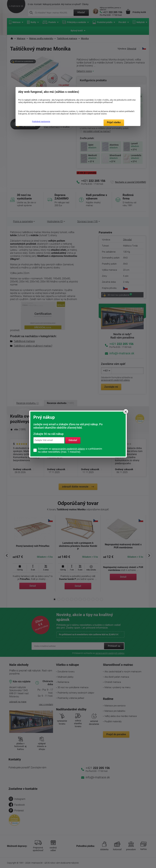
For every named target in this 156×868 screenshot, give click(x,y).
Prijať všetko (114, 122)
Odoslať (73, 440)
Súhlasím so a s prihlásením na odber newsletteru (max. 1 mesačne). (70, 450)
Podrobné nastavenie (41, 121)
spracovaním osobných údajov (68, 449)
